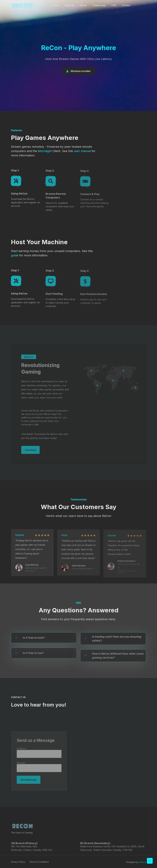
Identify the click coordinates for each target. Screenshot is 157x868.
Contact (126, 5)
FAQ (114, 5)
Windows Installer (78, 71)
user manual (82, 151)
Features (69, 5)
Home (55, 5)
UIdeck (142, 864)
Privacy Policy (18, 864)
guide (15, 255)
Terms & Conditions (39, 864)
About (83, 5)
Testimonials (99, 5)
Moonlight (45, 151)
